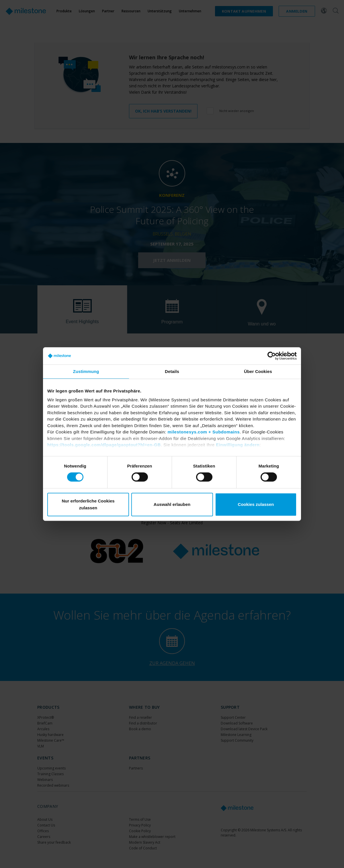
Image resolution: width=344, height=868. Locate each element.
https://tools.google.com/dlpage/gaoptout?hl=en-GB (104, 445)
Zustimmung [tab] (86, 371)
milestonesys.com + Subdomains (204, 432)
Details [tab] (172, 371)
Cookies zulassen (256, 504)
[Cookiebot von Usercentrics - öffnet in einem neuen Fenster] (272, 356)
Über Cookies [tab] (258, 371)
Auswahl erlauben (172, 504)
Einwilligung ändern (238, 445)
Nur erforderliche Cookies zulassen (88, 504)
